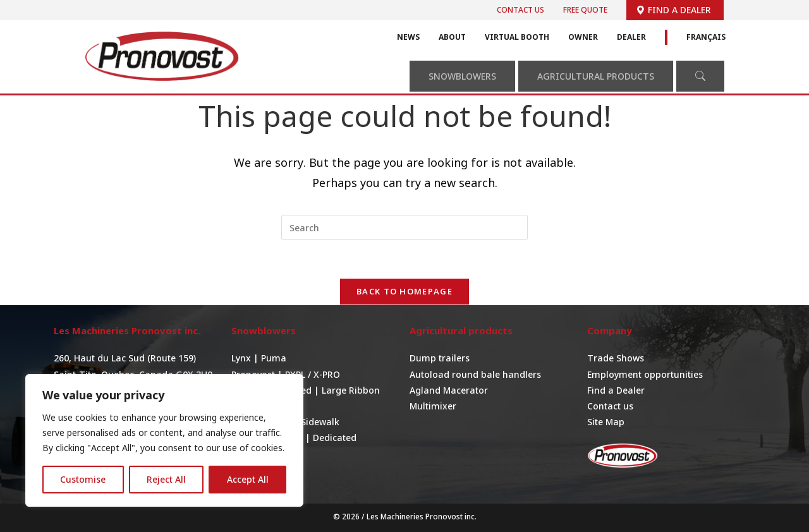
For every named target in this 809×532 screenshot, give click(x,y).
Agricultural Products (596, 76)
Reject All (166, 479)
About (452, 37)
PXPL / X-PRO (313, 374)
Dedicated (335, 438)
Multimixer (433, 406)
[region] (164, 440)
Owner (583, 37)
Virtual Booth (517, 37)
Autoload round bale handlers (475, 374)
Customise (83, 479)
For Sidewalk (312, 422)
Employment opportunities (645, 374)
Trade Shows (616, 358)
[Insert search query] (404, 227)
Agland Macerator (449, 390)
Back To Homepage (404, 291)
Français (705, 37)
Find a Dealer (616, 390)
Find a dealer (673, 10)
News (408, 37)
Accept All (248, 479)
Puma (274, 358)
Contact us (520, 10)
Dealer (631, 37)
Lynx (242, 358)
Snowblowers (462, 76)
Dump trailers (440, 358)
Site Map (606, 422)
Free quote (585, 10)
